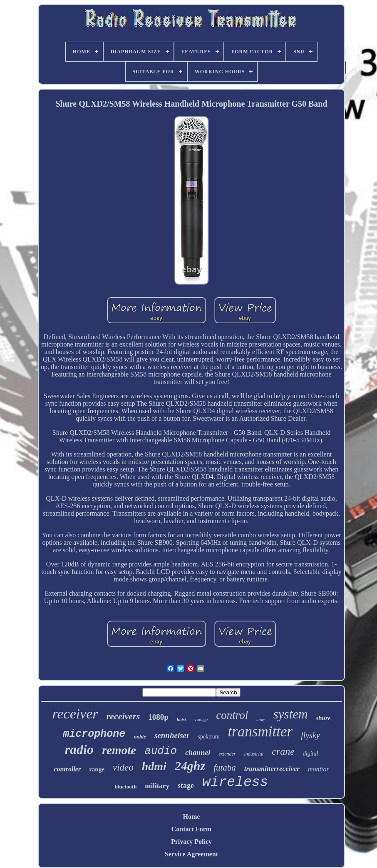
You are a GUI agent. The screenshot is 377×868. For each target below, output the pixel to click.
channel (198, 753)
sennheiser (172, 735)
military (157, 786)
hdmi (154, 766)
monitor (319, 769)
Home (192, 817)
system (291, 714)
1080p (158, 717)
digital (311, 754)
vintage (201, 719)
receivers (123, 716)
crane (283, 751)
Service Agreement (191, 854)
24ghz (190, 766)
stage (186, 786)
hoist (181, 719)
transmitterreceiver (272, 769)
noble (140, 737)
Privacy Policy (191, 842)
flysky (310, 735)
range (97, 769)
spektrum (208, 737)
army (261, 720)
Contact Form (191, 829)
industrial (254, 754)
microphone (94, 734)
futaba (225, 768)
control (232, 715)
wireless (235, 782)
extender (227, 754)
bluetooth (126, 787)
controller (67, 769)
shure (323, 718)
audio (161, 751)
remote (119, 750)
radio (79, 749)
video (123, 767)
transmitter (260, 732)
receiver (75, 714)
